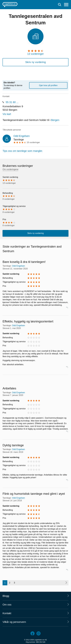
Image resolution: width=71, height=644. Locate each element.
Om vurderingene (10, 169)
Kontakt (7, 613)
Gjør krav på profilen (48, 85)
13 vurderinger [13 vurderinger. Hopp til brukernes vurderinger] (35, 54)
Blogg (6, 596)
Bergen (55, 120)
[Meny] (66, 5)
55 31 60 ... (12, 102)
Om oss (7, 605)
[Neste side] (66, 583)
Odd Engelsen (22, 136)
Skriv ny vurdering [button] (35, 62)
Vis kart (7, 114)
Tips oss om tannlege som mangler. (23, 151)
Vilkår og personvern (14, 622)
